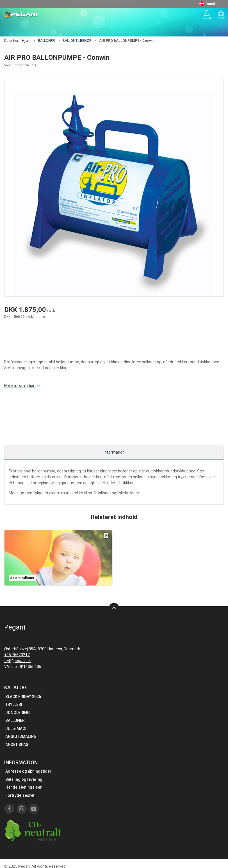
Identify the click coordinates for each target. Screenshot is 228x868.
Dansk (210, 4)
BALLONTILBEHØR (77, 41)
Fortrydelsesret (20, 795)
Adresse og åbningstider (28, 771)
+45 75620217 (17, 655)
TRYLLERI (14, 704)
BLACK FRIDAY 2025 (23, 697)
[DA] (21, 15)
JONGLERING (18, 713)
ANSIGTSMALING (21, 736)
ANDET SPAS (17, 745)
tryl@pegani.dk (17, 661)
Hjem (26, 41)
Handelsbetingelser (24, 787)
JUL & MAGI (16, 729)
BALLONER (46, 41)
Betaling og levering (24, 779)
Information (114, 452)
